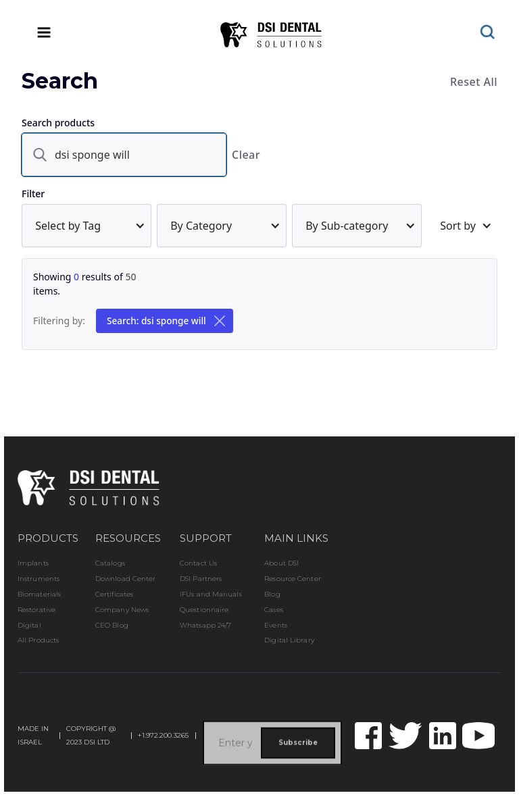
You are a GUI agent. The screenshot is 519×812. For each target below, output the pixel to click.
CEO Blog (112, 626)
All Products (38, 640)
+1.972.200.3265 (163, 736)
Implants (33, 563)
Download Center (126, 579)
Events (276, 626)
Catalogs (110, 563)
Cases (274, 610)
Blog (272, 594)
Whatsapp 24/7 (205, 626)
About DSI (281, 563)
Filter (33, 194)
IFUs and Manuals (211, 594)
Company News (122, 610)
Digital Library (289, 640)
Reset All (474, 82)
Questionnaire (204, 610)
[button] (86, 226)
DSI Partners (201, 579)
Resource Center (293, 579)
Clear (246, 155)
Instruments (39, 579)
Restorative (36, 610)
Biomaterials (39, 594)
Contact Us (198, 563)
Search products (58, 123)
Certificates (114, 594)
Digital (29, 626)
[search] (124, 155)
